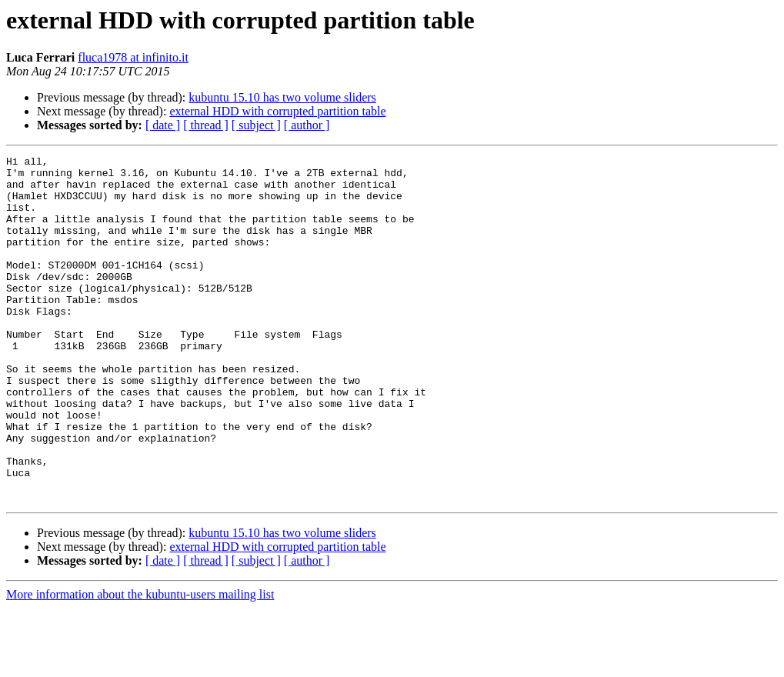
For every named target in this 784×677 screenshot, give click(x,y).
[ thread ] (206, 125)
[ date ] (163, 125)
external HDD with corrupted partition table (277, 111)
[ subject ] (256, 125)
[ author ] (307, 125)
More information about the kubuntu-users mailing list (140, 664)
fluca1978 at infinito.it (133, 57)
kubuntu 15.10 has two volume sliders (282, 97)
